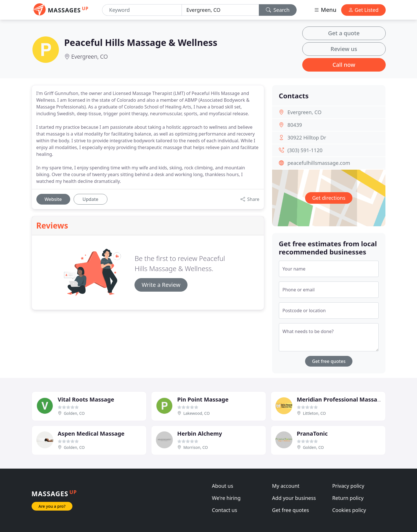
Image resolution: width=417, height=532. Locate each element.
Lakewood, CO (197, 413)
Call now (344, 65)
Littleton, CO (314, 413)
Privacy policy (348, 486)
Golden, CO (74, 413)
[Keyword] (142, 10)
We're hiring (226, 498)
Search (278, 10)
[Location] (220, 10)
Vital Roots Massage (86, 399)
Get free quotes (329, 361)
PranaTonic (312, 434)
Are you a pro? (52, 506)
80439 (295, 125)
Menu (325, 10)
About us (223, 486)
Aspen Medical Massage (91, 434)
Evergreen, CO (90, 56)
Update (91, 199)
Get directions (329, 198)
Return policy (348, 498)
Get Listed (363, 10)
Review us (344, 49)
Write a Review (161, 285)
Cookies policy (349, 510)
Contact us (225, 510)
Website (53, 199)
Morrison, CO (196, 447)
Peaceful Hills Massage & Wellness (141, 42)
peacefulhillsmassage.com (319, 163)
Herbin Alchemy (200, 434)
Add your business (294, 498)
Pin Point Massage (203, 399)
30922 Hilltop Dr (307, 138)
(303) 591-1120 (305, 150)
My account (286, 486)
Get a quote (344, 33)
